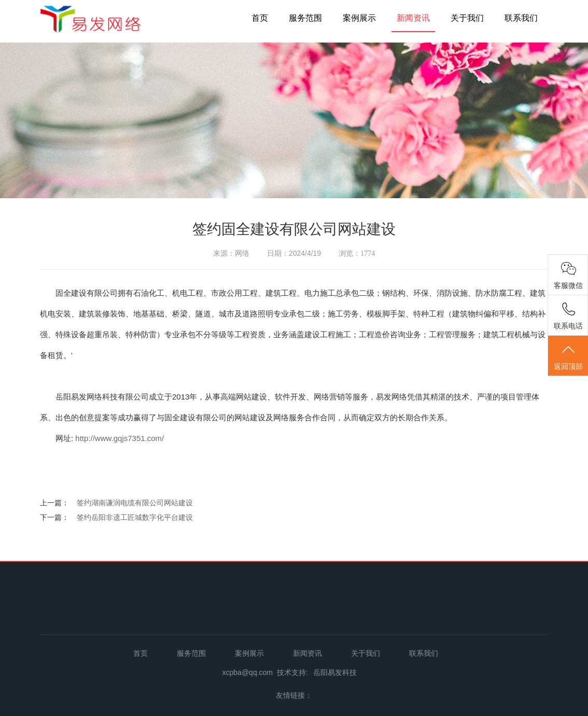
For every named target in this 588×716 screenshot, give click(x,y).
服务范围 (305, 18)
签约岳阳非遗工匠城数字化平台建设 (135, 517)
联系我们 (521, 18)
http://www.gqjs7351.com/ (120, 438)
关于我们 (467, 18)
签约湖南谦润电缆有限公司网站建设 (135, 503)
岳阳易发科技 (335, 672)
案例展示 (359, 18)
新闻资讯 (413, 18)
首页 (260, 18)
